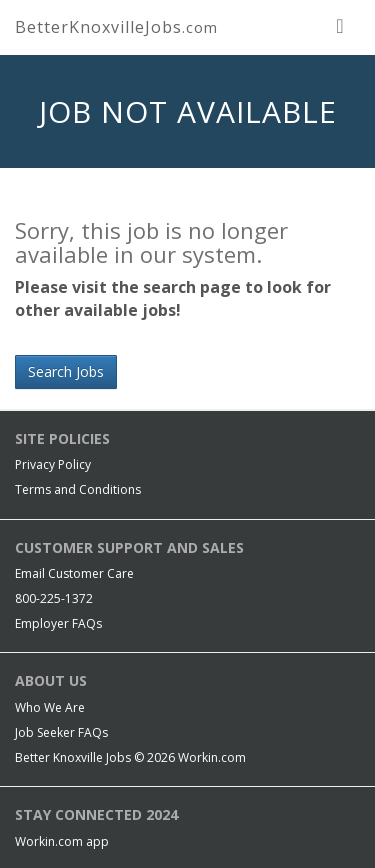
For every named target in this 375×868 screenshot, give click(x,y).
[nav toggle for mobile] (340, 25)
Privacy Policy (53, 464)
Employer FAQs (58, 623)
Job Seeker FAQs (61, 732)
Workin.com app (62, 841)
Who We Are (50, 707)
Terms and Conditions (78, 489)
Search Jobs (66, 371)
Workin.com (212, 757)
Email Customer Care (74, 573)
